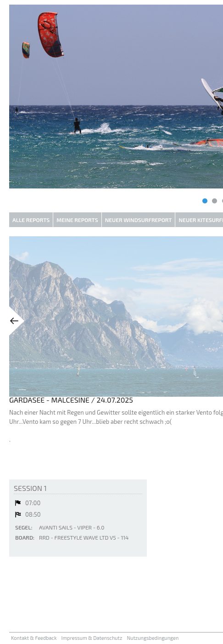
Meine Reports (77, 220)
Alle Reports (31, 220)
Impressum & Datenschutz (92, 638)
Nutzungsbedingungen (153, 638)
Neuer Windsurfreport (139, 220)
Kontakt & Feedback (34, 638)
